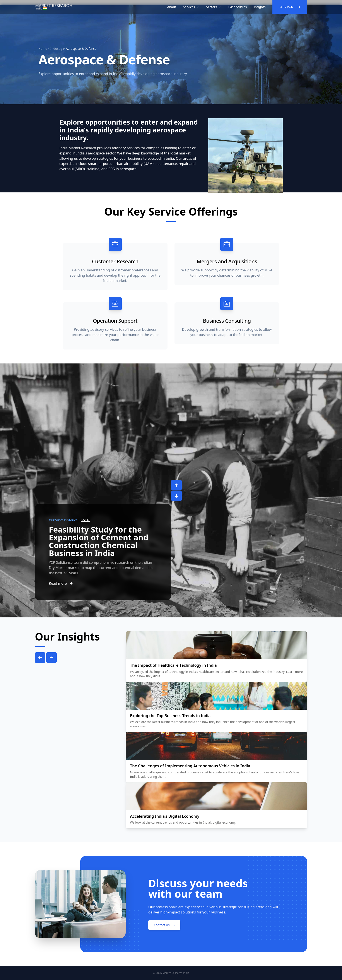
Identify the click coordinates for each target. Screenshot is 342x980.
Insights (260, 7)
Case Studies (238, 7)
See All (85, 520)
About (172, 7)
